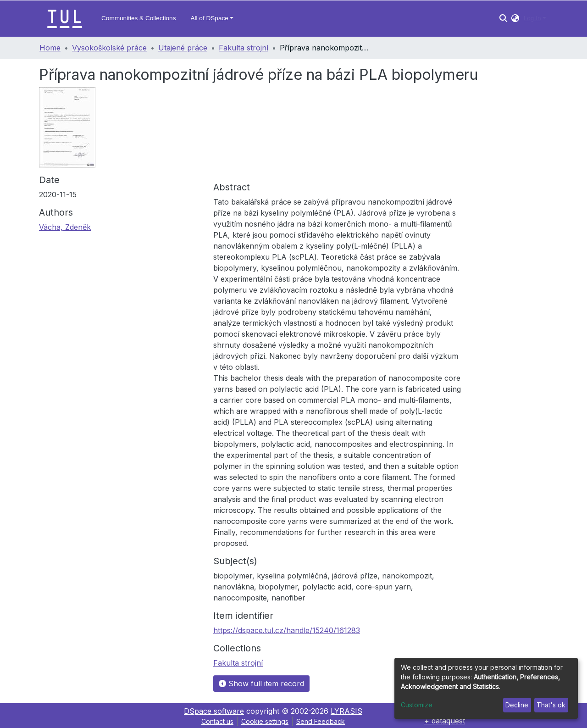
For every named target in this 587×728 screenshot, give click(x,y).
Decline (517, 705)
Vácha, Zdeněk (65, 227)
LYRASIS (346, 711)
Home (50, 48)
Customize (417, 705)
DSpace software (214, 711)
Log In (532, 18)
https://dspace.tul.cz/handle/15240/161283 (287, 630)
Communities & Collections (138, 18)
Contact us (217, 721)
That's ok (551, 705)
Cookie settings (265, 721)
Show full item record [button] (261, 684)
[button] (515, 18)
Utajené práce (183, 48)
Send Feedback (321, 721)
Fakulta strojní (244, 48)
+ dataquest (445, 721)
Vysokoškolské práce (109, 48)
